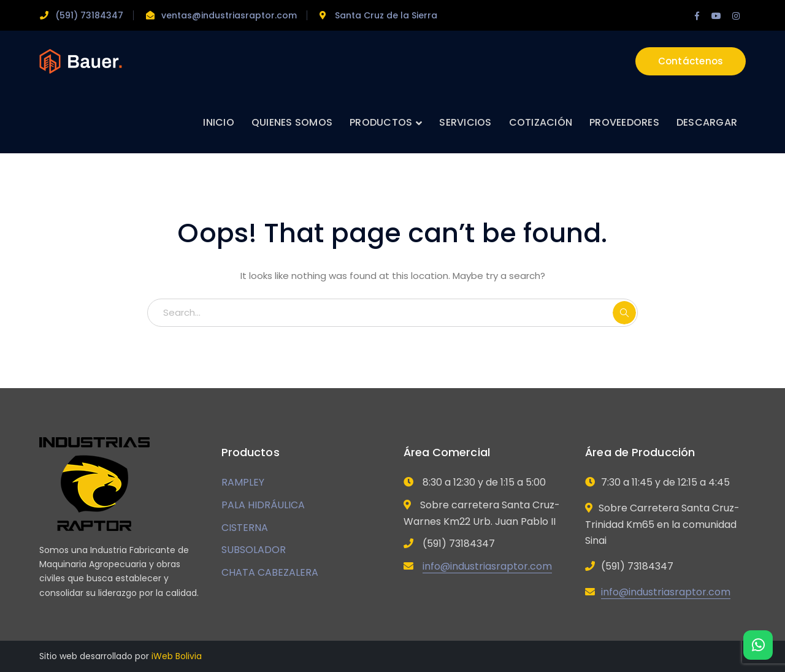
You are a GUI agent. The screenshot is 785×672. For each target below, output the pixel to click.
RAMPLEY (243, 482)
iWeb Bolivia (177, 656)
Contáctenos (691, 61)
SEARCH (624, 313)
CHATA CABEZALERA (270, 572)
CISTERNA (245, 528)
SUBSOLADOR (254, 550)
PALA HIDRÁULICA (263, 505)
